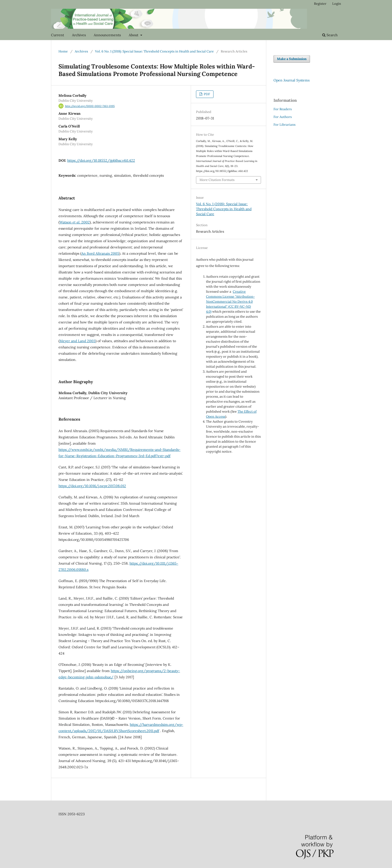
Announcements (107, 35)
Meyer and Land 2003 (77, 341)
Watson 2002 (75, 222)
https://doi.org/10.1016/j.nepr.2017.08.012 (92, 486)
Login (337, 4)
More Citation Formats (217, 180)
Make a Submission (292, 59)
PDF (206, 94)
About (134, 35)
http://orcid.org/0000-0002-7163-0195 (90, 106)
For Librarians (284, 125)
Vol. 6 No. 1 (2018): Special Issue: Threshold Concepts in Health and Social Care (154, 51)
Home (63, 51)
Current (57, 35)
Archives (79, 35)
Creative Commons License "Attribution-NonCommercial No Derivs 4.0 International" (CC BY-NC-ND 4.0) (230, 302)
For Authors (283, 117)
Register (320, 4)
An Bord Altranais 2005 (100, 253)
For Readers (283, 109)
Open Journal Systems (291, 80)
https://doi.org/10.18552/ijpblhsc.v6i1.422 (101, 160)
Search (330, 35)
